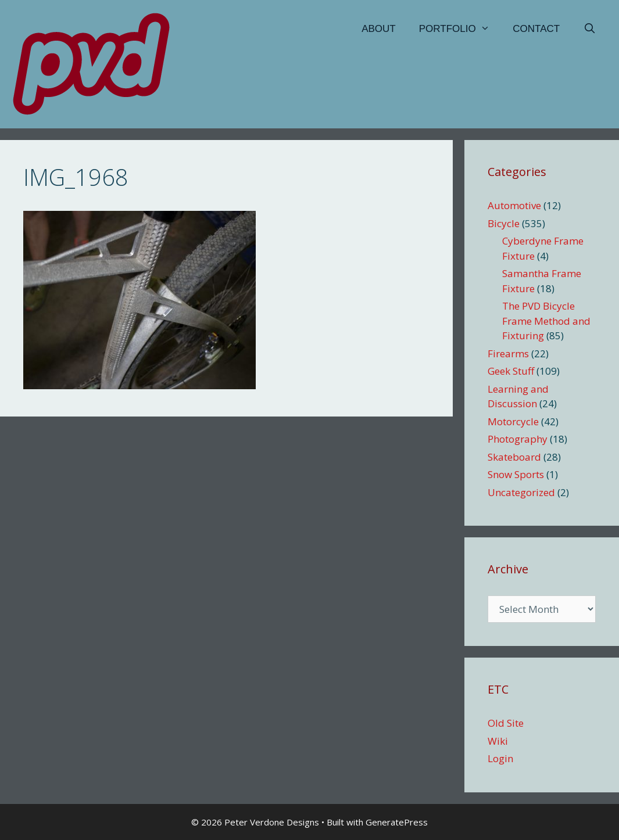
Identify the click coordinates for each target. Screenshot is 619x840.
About (379, 29)
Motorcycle (513, 421)
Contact (536, 29)
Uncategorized (521, 492)
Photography (518, 439)
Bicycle (504, 223)
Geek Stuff (511, 371)
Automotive (514, 205)
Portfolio (460, 29)
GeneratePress (397, 822)
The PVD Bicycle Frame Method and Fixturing (546, 321)
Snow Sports (516, 474)
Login (500, 758)
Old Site (506, 723)
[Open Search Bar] (589, 29)
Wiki (498, 741)
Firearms (508, 353)
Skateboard (514, 457)
